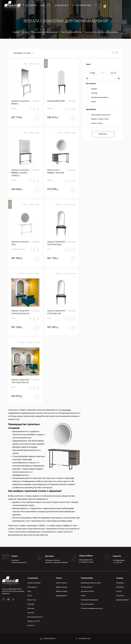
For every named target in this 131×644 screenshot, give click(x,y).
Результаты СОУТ (34, 621)
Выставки (31, 613)
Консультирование (87, 604)
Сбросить (103, 134)
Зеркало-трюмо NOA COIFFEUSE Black (56, 243)
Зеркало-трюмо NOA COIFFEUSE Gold (56, 312)
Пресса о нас (32, 600)
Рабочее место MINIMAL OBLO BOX (56, 171)
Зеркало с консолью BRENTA (20, 102)
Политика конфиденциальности (92, 608)
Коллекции (120, 587)
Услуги (59, 578)
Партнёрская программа (89, 600)
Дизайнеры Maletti (123, 600)
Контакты (31, 625)
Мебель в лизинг (62, 587)
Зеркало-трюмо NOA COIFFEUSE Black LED (20, 312)
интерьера (66, 410)
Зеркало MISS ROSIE (56, 101)
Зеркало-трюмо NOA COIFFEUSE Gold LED (20, 381)
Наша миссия (32, 587)
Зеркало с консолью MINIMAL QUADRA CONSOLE (20, 173)
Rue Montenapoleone (18, 249)
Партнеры (31, 604)
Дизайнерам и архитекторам (91, 583)
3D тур (30, 596)
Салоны (120, 578)
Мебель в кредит (62, 591)
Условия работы (87, 587)
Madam (14, 108)
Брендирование (61, 596)
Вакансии (31, 608)
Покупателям (87, 578)
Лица (29, 591)
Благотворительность (35, 617)
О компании (33, 578)
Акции (83, 596)
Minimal (14, 180)
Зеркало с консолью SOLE (20, 243)
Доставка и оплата (87, 591)
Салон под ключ (62, 583)
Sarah (49, 249)
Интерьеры (120, 583)
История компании (34, 583)
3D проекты (120, 596)
